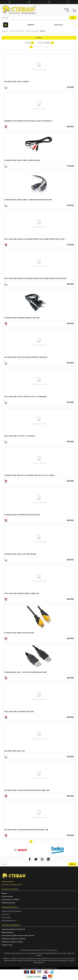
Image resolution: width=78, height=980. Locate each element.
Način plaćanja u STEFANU (10, 900)
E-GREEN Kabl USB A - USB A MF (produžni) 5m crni (25, 672)
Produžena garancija (8, 903)
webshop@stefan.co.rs (9, 921)
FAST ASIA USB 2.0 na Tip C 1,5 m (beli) (20, 436)
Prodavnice (59, 25)
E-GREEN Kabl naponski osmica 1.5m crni (22, 318)
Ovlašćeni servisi (7, 945)
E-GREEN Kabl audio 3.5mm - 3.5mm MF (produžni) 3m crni (28, 200)
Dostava (4, 893)
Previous (15, 25)
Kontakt (31, 25)
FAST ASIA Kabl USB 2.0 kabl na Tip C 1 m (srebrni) (26, 397)
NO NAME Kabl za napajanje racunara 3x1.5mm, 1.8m (27, 790)
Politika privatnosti (7, 932)
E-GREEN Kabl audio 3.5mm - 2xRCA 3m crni (22, 160)
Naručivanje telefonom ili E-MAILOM (13, 929)
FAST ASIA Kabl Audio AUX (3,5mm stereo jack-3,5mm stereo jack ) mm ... (35, 239)
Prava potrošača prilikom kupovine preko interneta (18, 936)
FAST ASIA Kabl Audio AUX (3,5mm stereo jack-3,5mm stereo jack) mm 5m (35, 278)
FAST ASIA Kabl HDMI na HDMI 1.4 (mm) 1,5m (22, 593)
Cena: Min (44, 43)
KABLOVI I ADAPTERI (32, 31)
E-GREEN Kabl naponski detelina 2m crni (22, 515)
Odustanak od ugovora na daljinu (12, 942)
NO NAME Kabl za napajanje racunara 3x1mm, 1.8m (26, 830)
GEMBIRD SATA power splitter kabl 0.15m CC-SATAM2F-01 (28, 121)
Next (75, 25)
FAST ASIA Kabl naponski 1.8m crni (19, 712)
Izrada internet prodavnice (47, 968)
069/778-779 (6, 914)
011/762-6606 (6, 917)
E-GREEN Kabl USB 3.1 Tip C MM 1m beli (20, 554)
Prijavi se (72, 864)
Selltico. (56, 968)
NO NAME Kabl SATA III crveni (17, 82)
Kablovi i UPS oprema (17, 31)
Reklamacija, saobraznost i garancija (13, 939)
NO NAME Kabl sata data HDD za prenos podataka (26, 357)
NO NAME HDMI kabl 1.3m (15, 751)
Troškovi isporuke (7, 896)
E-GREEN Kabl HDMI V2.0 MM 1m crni (19, 633)
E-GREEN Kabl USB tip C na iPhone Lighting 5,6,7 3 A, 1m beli (30, 475)
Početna (5, 31)
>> (48, 47)
